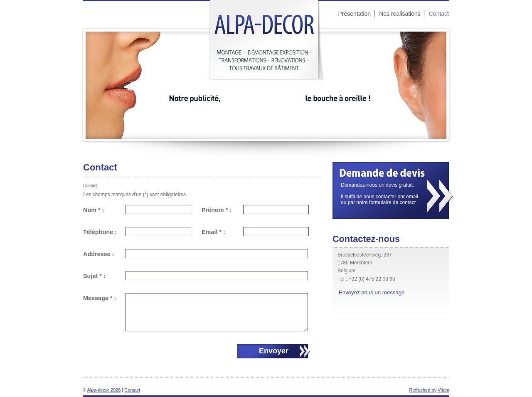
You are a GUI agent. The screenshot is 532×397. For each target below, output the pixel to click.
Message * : (100, 298)
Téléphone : (100, 232)
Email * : (213, 232)
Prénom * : (217, 210)
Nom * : (94, 210)
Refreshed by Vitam (429, 390)
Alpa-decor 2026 (104, 390)
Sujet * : (94, 276)
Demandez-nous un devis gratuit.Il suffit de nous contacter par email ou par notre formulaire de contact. (375, 194)
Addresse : (99, 254)
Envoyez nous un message (372, 292)
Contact (132, 390)
